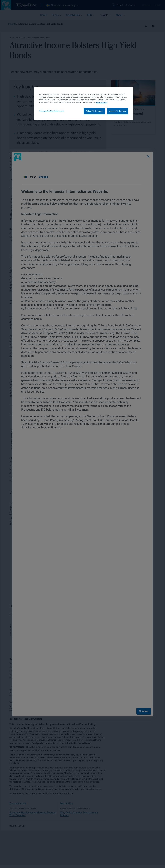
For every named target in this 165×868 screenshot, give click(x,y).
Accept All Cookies (118, 111)
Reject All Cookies (94, 111)
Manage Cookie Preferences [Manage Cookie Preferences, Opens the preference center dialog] (51, 111)
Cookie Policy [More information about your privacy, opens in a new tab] (102, 102)
